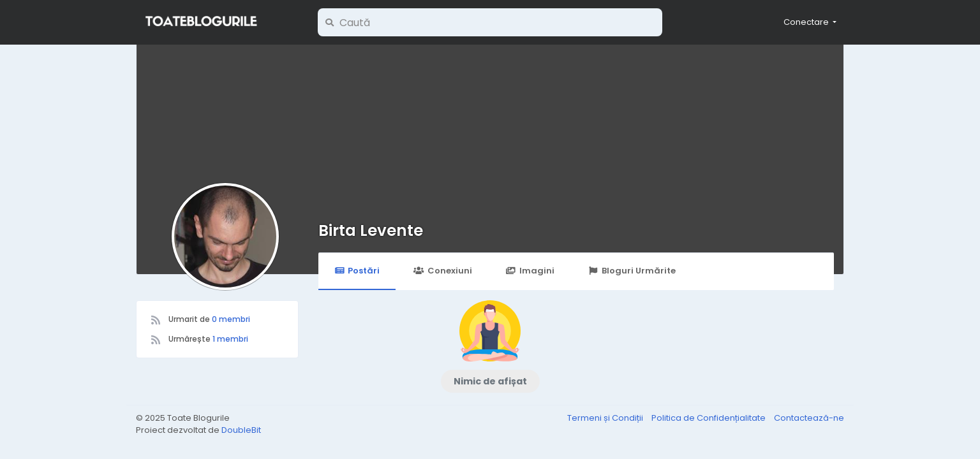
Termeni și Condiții (606, 418)
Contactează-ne (809, 418)
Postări (357, 271)
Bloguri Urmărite (632, 271)
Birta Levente (371, 230)
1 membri (230, 339)
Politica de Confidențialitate (709, 418)
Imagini (530, 271)
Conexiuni (442, 271)
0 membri (231, 319)
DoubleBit (241, 430)
